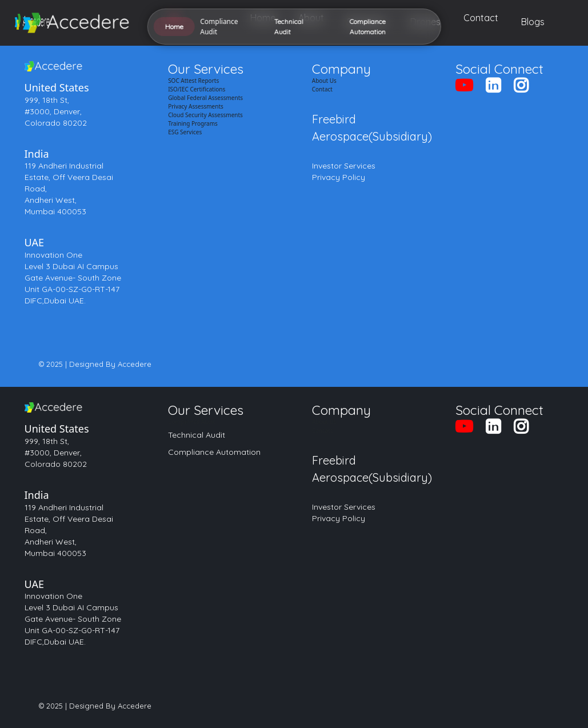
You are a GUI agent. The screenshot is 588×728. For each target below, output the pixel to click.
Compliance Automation (214, 452)
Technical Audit (197, 435)
